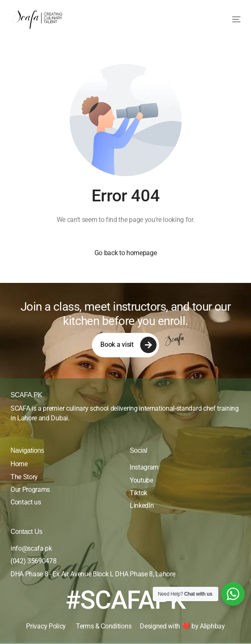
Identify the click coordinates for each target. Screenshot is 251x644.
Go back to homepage (126, 253)
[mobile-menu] (230, 19)
